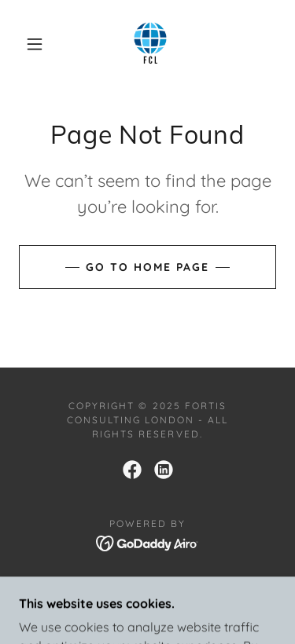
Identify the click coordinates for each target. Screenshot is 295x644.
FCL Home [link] (147, 585)
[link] (150, 44)
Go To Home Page (147, 267)
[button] (35, 44)
